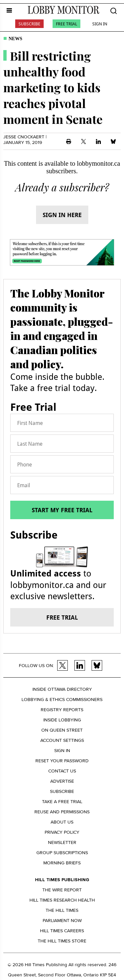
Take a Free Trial (62, 802)
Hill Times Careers (62, 931)
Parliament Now (62, 921)
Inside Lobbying (62, 720)
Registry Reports (62, 710)
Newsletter (62, 842)
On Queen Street (62, 730)
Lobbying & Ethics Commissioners (62, 700)
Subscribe (29, 24)
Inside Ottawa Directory (62, 689)
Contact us (62, 771)
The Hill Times (62, 910)
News (15, 39)
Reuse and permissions (62, 812)
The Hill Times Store (62, 941)
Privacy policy (62, 832)
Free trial (62, 617)
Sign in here (62, 215)
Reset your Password (62, 761)
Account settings (62, 740)
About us (62, 822)
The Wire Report (62, 890)
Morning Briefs (62, 863)
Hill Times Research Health (62, 900)
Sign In (100, 24)
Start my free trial (62, 510)
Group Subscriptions (62, 853)
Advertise (62, 781)
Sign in (62, 751)
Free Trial (66, 24)
